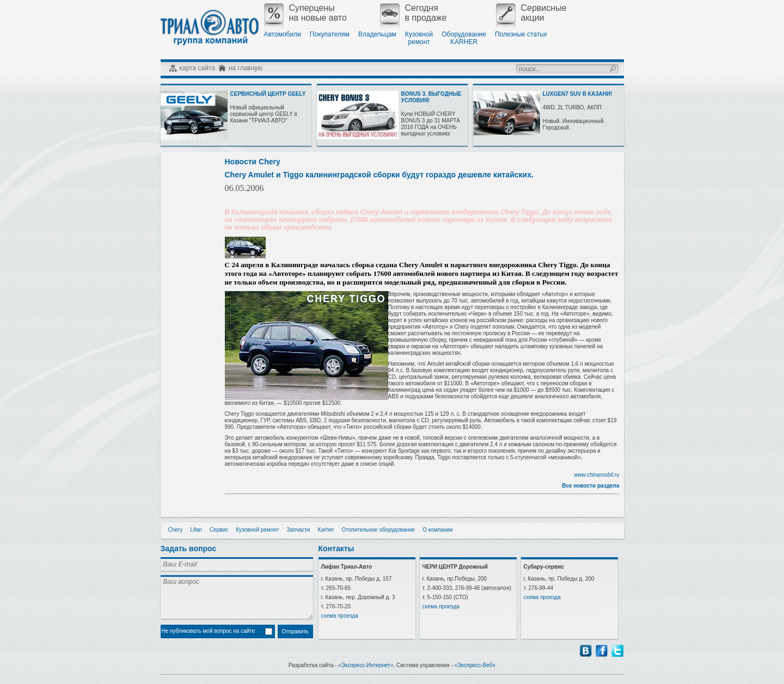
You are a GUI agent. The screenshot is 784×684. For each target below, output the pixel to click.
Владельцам (377, 34)
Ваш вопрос (237, 597)
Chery (176, 530)
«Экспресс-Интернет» (366, 665)
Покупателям (330, 34)
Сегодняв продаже (414, 13)
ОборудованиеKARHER (464, 38)
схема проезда (340, 616)
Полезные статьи (521, 34)
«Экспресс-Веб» (475, 665)
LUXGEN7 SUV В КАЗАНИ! (578, 94)
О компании (437, 530)
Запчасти (298, 530)
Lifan (196, 530)
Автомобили (283, 34)
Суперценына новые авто (305, 13)
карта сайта (197, 68)
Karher (326, 530)
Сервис (219, 530)
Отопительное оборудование (378, 530)
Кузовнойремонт (419, 38)
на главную (246, 68)
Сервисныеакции (531, 13)
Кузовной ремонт (257, 530)
